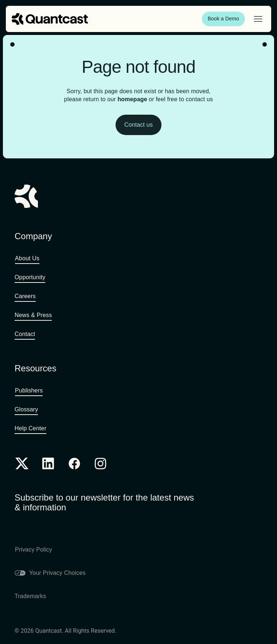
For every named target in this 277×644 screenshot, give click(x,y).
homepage (132, 99)
